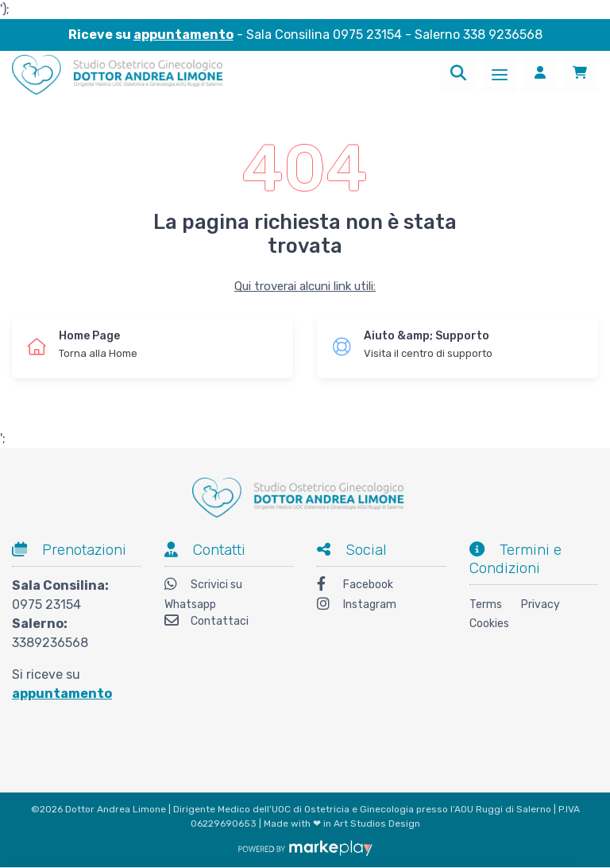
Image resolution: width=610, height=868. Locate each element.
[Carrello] (580, 75)
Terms (486, 604)
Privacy (541, 604)
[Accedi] (540, 75)
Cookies (489, 624)
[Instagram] (381, 606)
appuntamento (183, 35)
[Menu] (500, 75)
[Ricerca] (458, 75)
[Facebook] (381, 586)
